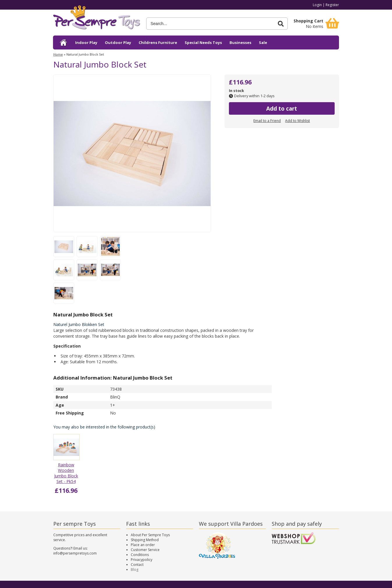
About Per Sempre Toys (150, 535)
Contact (137, 565)
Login (317, 5)
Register (332, 5)
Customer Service (145, 550)
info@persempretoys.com (75, 553)
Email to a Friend (267, 121)
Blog (135, 570)
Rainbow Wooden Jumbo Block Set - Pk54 (66, 473)
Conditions (140, 555)
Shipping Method (145, 540)
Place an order (143, 545)
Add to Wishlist (297, 121)
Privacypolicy (142, 560)
